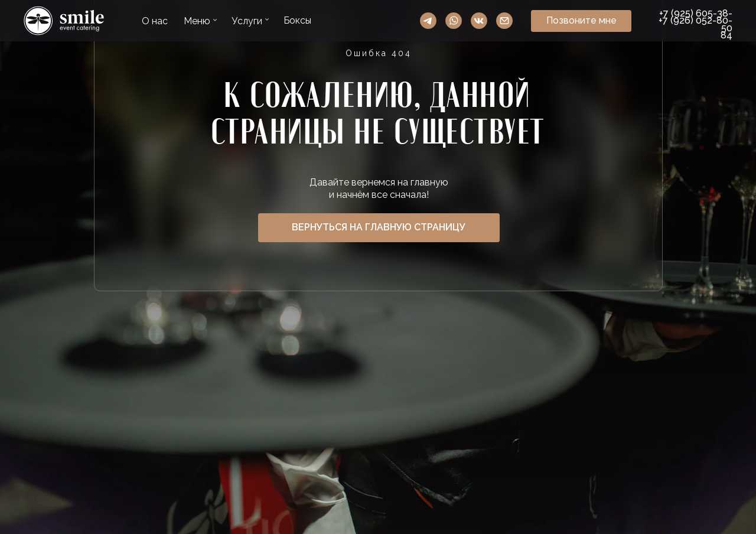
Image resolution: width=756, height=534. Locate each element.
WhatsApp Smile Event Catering (454, 21)
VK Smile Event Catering (479, 21)
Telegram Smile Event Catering (428, 21)
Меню (197, 21)
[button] (581, 21)
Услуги (247, 21)
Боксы (297, 20)
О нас (155, 21)
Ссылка (64, 21)
